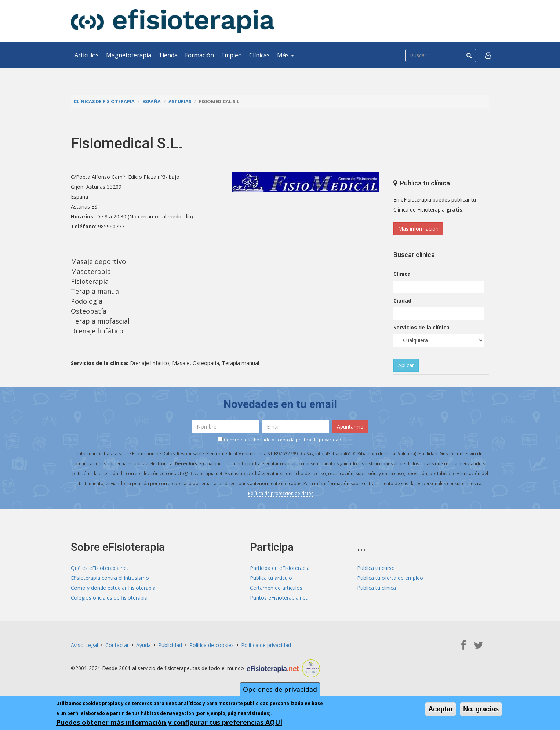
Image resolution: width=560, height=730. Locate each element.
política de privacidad (319, 440)
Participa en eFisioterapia (280, 568)
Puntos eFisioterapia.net (279, 598)
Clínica (402, 274)
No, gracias (481, 709)
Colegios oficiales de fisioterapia (109, 598)
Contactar (117, 645)
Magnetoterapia (129, 55)
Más (286, 55)
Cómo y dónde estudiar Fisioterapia (113, 588)
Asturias (180, 102)
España (152, 102)
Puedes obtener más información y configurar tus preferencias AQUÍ (169, 722)
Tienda (168, 55)
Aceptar (441, 709)
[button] (488, 55)
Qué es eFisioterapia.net (100, 568)
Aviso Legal (84, 645)
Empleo (232, 55)
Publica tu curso (376, 568)
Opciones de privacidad (280, 689)
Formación (199, 55)
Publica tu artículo (271, 578)
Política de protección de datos (281, 493)
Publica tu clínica (377, 588)
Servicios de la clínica (421, 327)
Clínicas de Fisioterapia (104, 102)
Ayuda (143, 645)
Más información (418, 229)
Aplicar (406, 365)
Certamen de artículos (276, 588)
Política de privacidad (266, 645)
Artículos (87, 55)
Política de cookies (212, 645)
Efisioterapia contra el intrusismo (110, 578)
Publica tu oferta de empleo (390, 578)
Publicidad (170, 645)
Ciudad (402, 301)
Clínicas (259, 55)
